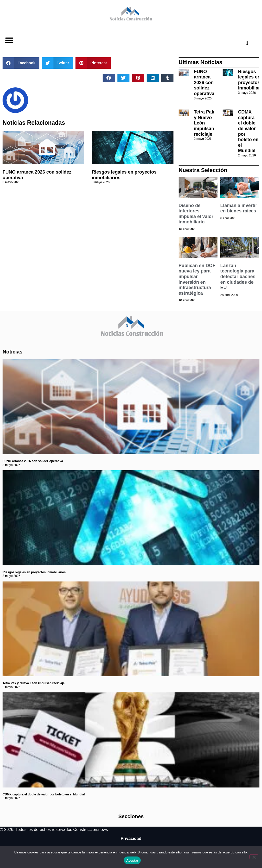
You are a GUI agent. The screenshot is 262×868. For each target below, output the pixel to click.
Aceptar (132, 860)
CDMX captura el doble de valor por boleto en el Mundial (44, 794)
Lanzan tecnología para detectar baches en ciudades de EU (238, 277)
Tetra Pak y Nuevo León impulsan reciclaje (204, 123)
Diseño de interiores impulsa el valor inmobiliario (196, 214)
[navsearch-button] (243, 43)
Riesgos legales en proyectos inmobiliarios (34, 572)
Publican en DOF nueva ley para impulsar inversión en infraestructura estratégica (197, 279)
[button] (9, 40)
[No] (254, 857)
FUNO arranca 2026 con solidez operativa (204, 83)
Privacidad (131, 838)
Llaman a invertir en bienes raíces (239, 208)
